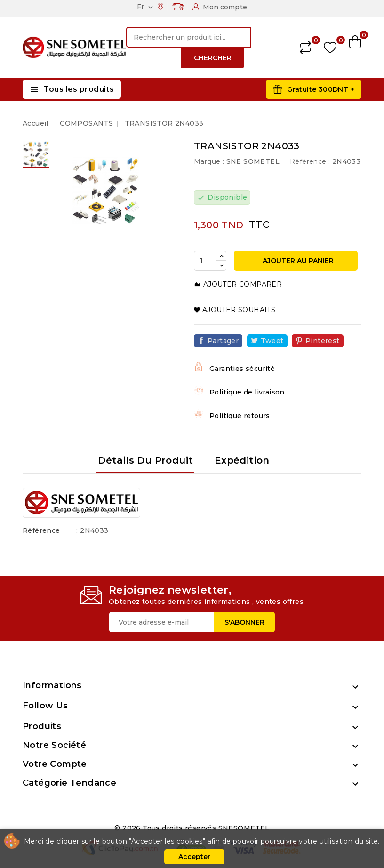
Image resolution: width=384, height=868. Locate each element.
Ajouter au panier (297, 261)
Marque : (209, 161)
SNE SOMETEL (253, 161)
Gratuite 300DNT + (321, 89)
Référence (41, 530)
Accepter (194, 857)
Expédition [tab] (242, 460)
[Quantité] (205, 261)
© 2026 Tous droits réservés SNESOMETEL (192, 828)
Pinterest (323, 341)
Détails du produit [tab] (145, 460)
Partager (223, 341)
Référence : (310, 161)
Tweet (272, 341)
